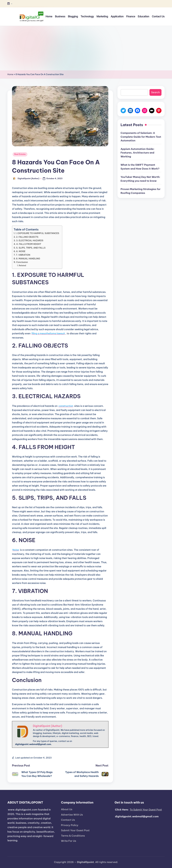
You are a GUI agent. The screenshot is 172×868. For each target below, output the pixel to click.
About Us (67, 809)
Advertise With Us (72, 815)
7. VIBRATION (23, 255)
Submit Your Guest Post (75, 830)
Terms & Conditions (73, 836)
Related (22, 265)
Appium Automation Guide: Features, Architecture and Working (137, 153)
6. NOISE (21, 251)
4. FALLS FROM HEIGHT (29, 244)
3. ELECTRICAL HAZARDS (30, 241)
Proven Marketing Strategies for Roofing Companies (141, 191)
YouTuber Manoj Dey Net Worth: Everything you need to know (140, 179)
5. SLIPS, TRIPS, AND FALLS (31, 248)
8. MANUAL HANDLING (28, 259)
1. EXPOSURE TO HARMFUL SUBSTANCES (37, 233)
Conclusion (22, 262)
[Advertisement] (86, 48)
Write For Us (69, 841)
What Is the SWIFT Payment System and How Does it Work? (140, 167)
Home (10, 74)
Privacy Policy (70, 825)
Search (155, 92)
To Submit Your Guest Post (146, 810)
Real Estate (20, 154)
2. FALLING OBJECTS (27, 237)
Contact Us (68, 820)
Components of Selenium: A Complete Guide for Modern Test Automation (141, 137)
